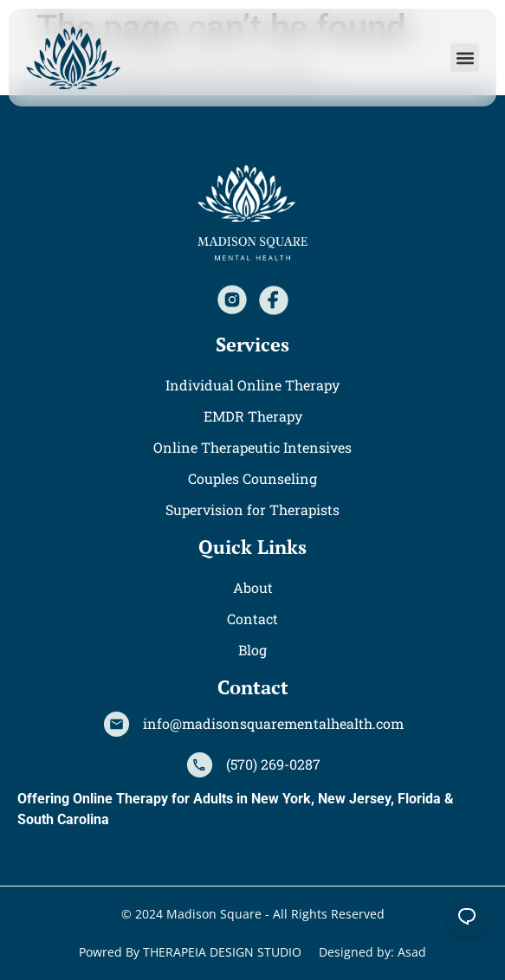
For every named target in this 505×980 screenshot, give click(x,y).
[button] (465, 58)
